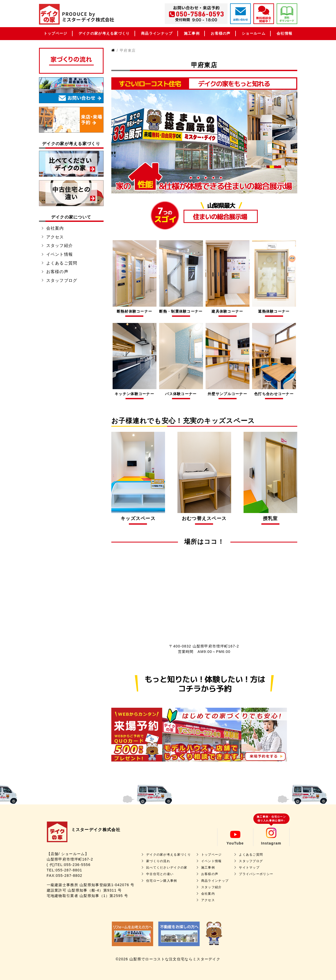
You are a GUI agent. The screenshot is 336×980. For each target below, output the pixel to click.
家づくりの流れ (158, 861)
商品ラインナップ (157, 33)
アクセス (55, 237)
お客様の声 (221, 33)
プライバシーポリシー (256, 874)
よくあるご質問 (62, 263)
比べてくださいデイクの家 (167, 868)
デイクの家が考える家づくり (104, 33)
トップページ (56, 33)
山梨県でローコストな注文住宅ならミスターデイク (175, 959)
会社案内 (55, 228)
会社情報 (284, 33)
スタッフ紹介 (60, 246)
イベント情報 (60, 254)
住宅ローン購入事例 (162, 881)
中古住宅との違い (160, 874)
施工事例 (192, 33)
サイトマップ (249, 868)
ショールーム (254, 33)
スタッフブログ (62, 280)
